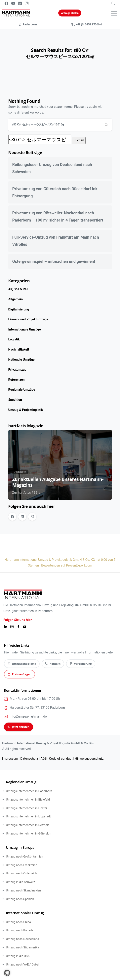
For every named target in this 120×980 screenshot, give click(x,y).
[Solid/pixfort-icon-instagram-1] (12, 627)
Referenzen (17, 380)
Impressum (10, 759)
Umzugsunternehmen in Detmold (28, 825)
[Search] (55, 125)
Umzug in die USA (18, 956)
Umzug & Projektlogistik (26, 410)
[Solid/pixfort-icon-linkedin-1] (6, 627)
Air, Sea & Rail (18, 289)
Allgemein (16, 299)
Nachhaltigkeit (19, 349)
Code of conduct (61, 759)
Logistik (14, 339)
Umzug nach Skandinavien (23, 890)
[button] (7, 973)
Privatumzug (17, 370)
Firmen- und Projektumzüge (28, 319)
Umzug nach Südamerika (22, 947)
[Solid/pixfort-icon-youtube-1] (25, 627)
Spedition (15, 400)
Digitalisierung (19, 309)
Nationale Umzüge (21, 360)
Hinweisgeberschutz (89, 759)
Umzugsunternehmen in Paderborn (29, 791)
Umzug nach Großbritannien (24, 857)
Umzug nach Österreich (21, 873)
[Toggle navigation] (114, 13)
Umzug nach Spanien (20, 899)
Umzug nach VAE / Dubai (22, 965)
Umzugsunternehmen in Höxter (27, 808)
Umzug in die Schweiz (20, 882)
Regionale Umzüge (22, 390)
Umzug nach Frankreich (22, 865)
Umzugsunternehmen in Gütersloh (29, 834)
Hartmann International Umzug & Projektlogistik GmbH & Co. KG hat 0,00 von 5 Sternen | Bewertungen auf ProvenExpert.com (60, 563)
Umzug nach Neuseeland (22, 939)
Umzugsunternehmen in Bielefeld (28, 800)
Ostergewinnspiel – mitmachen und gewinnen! (54, 261)
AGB (43, 759)
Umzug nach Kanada (20, 930)
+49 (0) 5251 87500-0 (87, 24)
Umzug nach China (18, 922)
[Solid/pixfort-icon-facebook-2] (18, 627)
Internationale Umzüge (25, 329)
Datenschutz (29, 759)
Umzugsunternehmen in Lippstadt (28, 816)
